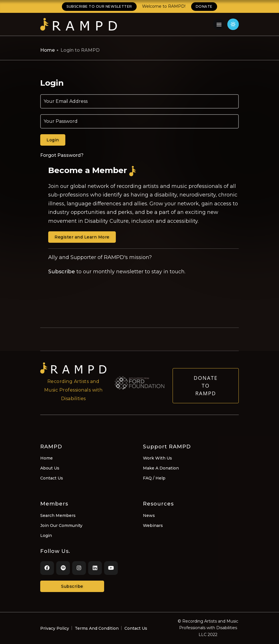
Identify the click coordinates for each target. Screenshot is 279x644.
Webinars (153, 525)
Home (47, 50)
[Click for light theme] (233, 24)
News (149, 515)
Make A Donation (161, 468)
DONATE (204, 6)
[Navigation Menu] (219, 24)
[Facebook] (47, 568)
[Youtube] (111, 568)
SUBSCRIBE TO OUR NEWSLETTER (99, 6)
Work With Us (157, 458)
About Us (50, 468)
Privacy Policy (55, 628)
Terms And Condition (97, 628)
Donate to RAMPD (206, 391)
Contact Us (52, 478)
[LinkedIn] (95, 568)
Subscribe (62, 272)
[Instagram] (79, 568)
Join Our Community (61, 525)
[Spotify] (63, 568)
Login (46, 535)
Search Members (58, 515)
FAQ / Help (154, 478)
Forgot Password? (62, 155)
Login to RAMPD (80, 50)
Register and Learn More (82, 237)
